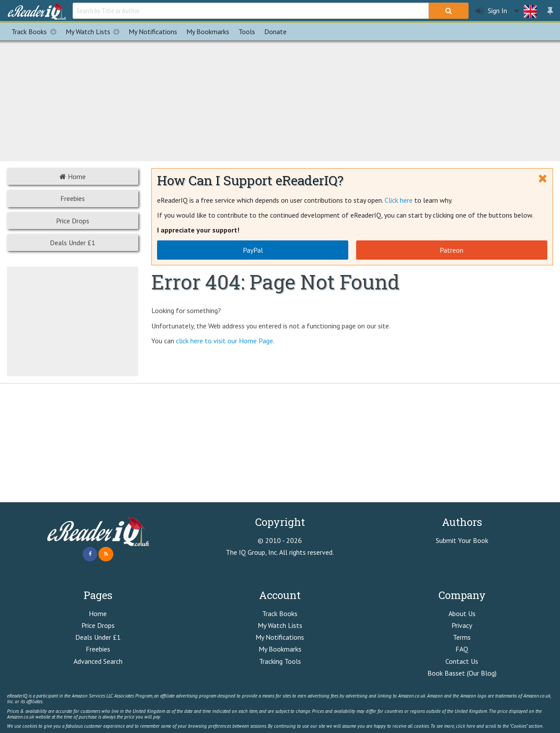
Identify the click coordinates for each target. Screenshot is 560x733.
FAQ (462, 649)
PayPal (253, 250)
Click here (399, 200)
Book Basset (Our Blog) (462, 673)
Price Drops (73, 221)
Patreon (451, 250)
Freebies (73, 198)
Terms (462, 637)
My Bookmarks (280, 649)
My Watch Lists (95, 32)
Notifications (153, 32)
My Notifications (280, 637)
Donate (275, 32)
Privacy (462, 625)
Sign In (491, 11)
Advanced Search (98, 661)
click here (465, 726)
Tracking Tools (280, 661)
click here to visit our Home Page (224, 341)
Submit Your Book (462, 540)
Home (73, 176)
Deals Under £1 (73, 243)
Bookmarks (208, 32)
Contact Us (462, 661)
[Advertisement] (280, 99)
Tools (247, 32)
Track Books (36, 32)
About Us (462, 613)
